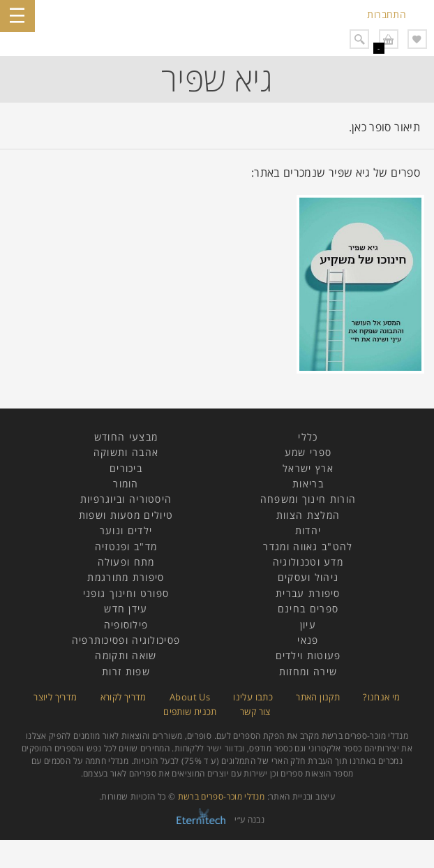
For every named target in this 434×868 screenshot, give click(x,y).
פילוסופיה (126, 625)
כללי (308, 437)
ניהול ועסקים (308, 577)
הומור (126, 484)
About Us (190, 697)
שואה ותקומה (126, 655)
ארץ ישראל (308, 468)
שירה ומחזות (308, 671)
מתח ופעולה (126, 562)
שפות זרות (126, 671)
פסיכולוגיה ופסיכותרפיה (126, 640)
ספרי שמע (308, 452)
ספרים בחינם (308, 609)
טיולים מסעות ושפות (126, 515)
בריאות (308, 484)
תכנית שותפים (190, 712)
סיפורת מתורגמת (126, 577)
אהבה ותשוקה (126, 452)
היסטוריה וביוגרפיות (126, 499)
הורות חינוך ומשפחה (308, 499)
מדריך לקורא (124, 697)
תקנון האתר (318, 697)
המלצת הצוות (308, 515)
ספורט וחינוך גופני (126, 593)
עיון (308, 625)
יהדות (308, 530)
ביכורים (126, 468)
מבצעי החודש (126, 437)
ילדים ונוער (126, 530)
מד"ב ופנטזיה (126, 546)
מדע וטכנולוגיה (308, 562)
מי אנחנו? (381, 697)
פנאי (308, 640)
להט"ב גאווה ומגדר (308, 546)
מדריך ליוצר (55, 697)
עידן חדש (126, 609)
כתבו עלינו (253, 697)
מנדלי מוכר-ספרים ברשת (222, 796)
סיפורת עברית (308, 593)
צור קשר (255, 712)
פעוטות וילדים (308, 655)
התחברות (387, 14)
